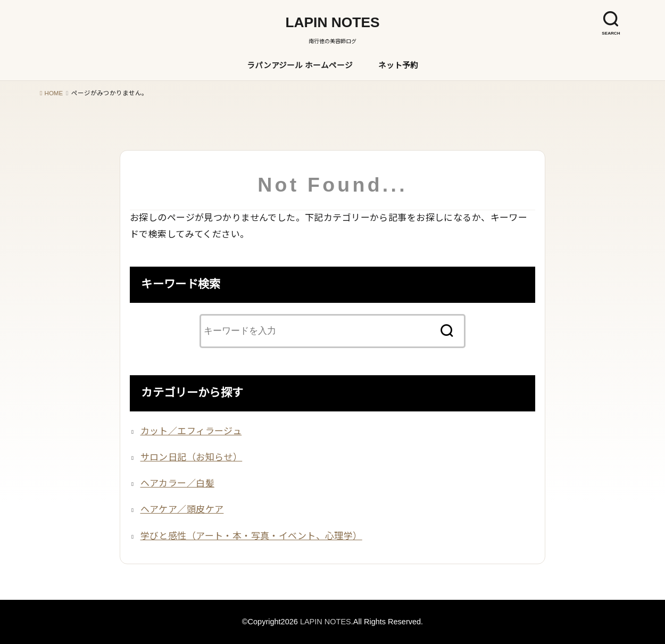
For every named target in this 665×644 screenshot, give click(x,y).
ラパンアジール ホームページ (300, 65)
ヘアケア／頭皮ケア (182, 510)
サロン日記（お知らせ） (192, 457)
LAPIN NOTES (332, 22)
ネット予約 (398, 65)
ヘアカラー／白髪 (177, 484)
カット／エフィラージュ (191, 431)
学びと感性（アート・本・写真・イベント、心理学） (251, 536)
